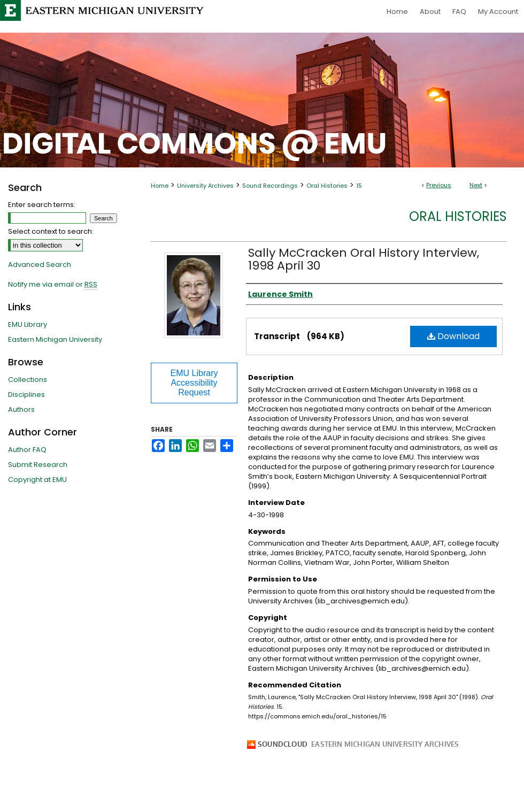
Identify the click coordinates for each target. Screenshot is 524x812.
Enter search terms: (42, 205)
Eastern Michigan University (55, 339)
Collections (28, 380)
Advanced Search (40, 265)
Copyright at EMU (37, 480)
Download (453, 336)
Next (476, 185)
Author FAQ (27, 450)
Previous (439, 185)
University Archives (205, 186)
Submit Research (38, 465)
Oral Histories (327, 186)
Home (160, 186)
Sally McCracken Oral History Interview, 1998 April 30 (364, 259)
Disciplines (26, 394)
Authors (21, 409)
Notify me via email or (53, 285)
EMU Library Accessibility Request (194, 383)
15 (359, 186)
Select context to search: (51, 231)
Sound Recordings (270, 186)
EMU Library (28, 324)
